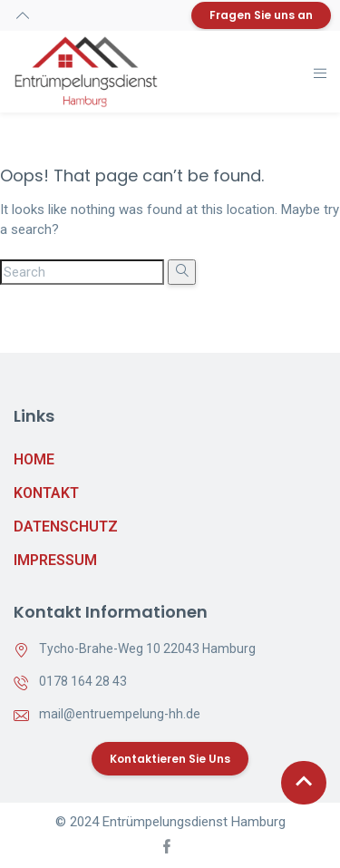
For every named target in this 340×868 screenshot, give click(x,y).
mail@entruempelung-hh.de (120, 714)
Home (34, 459)
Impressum (55, 560)
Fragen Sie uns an (261, 15)
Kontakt (46, 493)
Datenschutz (66, 527)
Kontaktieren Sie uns (170, 759)
